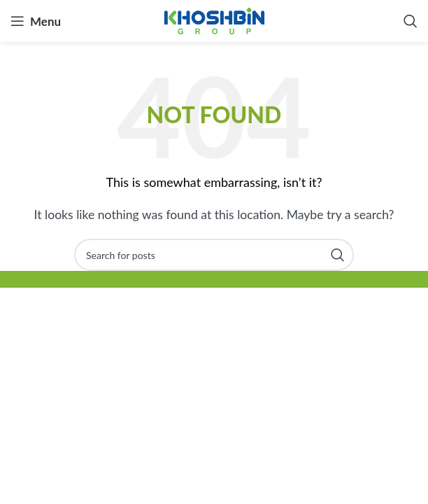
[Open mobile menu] (36, 21)
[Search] (411, 21)
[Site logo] (214, 19)
